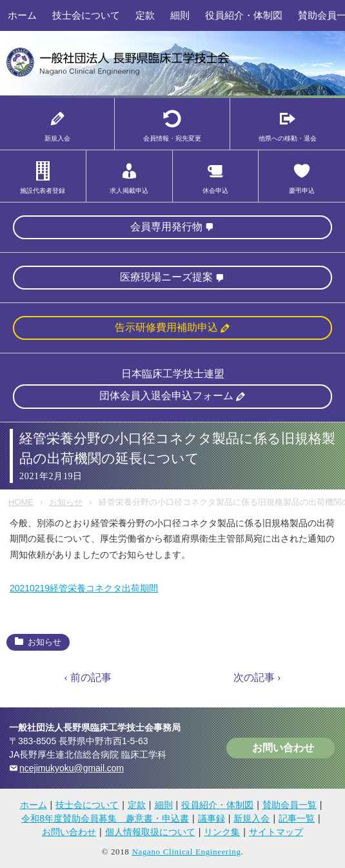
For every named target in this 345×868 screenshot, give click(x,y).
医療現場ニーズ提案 (166, 277)
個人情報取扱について (150, 833)
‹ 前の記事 (88, 678)
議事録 (212, 819)
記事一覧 (297, 819)
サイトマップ (276, 833)
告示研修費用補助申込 (166, 328)
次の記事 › (257, 678)
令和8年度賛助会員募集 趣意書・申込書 (105, 819)
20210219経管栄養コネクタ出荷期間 (84, 589)
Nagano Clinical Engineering (186, 852)
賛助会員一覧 (290, 805)
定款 (145, 15)
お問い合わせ (283, 748)
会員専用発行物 (166, 227)
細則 (180, 15)
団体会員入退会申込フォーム (166, 396)
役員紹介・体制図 (244, 15)
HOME (21, 502)
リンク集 (222, 833)
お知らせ (66, 502)
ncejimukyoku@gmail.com (72, 769)
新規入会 (251, 819)
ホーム (22, 15)
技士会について (86, 15)
